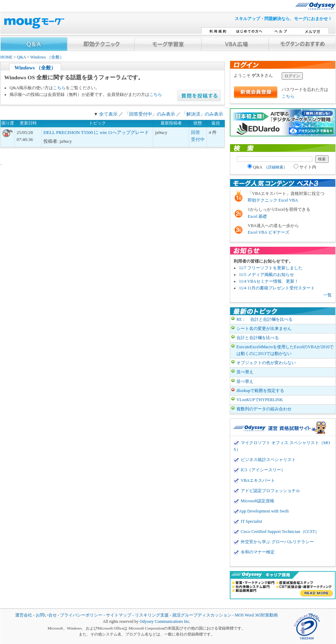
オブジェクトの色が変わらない (266, 363)
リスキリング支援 (152, 615)
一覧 (328, 295)
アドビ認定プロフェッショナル (270, 491)
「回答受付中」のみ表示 (150, 114)
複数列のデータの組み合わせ (264, 409)
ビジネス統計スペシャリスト (268, 460)
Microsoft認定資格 (257, 501)
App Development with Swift (264, 511)
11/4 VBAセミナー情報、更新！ (269, 281)
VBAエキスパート (258, 480)
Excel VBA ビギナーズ (269, 232)
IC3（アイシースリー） (263, 470)
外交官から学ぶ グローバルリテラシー (277, 542)
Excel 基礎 (257, 216)
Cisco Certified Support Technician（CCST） (280, 532)
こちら (59, 88)
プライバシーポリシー (81, 615)
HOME (6, 57)
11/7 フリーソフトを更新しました (271, 268)
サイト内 (305, 167)
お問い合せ (46, 615)
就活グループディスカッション (202, 615)
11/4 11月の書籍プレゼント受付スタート (277, 288)
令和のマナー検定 (258, 552)
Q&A (21, 57)
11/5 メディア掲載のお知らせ (266, 275)
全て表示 (108, 114)
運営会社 (24, 615)
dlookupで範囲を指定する (260, 391)
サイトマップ (119, 615)
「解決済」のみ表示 (202, 114)
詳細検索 (276, 167)
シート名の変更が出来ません (264, 329)
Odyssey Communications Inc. (165, 622)
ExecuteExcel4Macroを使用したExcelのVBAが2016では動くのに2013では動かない (285, 350)
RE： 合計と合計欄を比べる (265, 319)
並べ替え (245, 372)
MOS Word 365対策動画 (256, 615)
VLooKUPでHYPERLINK (260, 400)
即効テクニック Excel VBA (273, 200)
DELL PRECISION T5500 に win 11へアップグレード (96, 132)
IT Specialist (251, 521)
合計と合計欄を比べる (258, 338)
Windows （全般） (47, 57)
